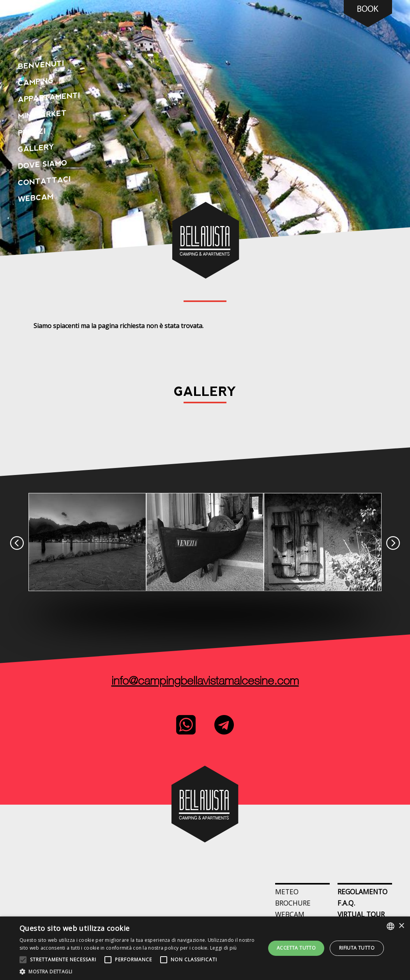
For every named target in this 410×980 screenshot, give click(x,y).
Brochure (293, 903)
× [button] (401, 926)
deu (35, 28)
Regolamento (362, 892)
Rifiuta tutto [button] (357, 948)
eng (51, 28)
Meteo (287, 892)
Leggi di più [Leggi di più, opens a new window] (224, 948)
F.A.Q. (346, 903)
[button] (139, 971)
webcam (290, 914)
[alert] (205, 948)
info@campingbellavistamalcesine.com (205, 682)
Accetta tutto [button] (296, 948)
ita (22, 28)
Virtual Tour (361, 914)
